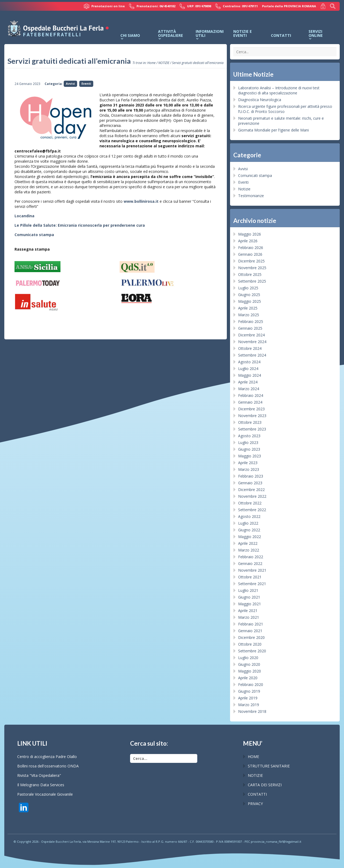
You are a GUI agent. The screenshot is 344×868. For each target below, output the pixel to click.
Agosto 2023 (249, 436)
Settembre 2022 (252, 510)
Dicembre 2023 (251, 409)
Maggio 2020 (250, 671)
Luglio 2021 (248, 590)
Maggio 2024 (250, 375)
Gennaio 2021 (250, 631)
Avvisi (70, 83)
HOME (253, 757)
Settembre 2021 (252, 584)
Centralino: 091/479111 (236, 6)
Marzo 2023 (249, 469)
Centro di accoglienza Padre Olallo (47, 757)
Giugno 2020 (249, 664)
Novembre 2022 (252, 496)
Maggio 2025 (250, 301)
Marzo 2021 (249, 617)
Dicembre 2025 (251, 261)
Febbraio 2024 (251, 395)
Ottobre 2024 (250, 348)
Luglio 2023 (248, 442)
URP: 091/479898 (195, 6)
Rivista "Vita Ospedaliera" (39, 775)
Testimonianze (251, 196)
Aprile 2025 (248, 308)
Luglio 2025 (248, 288)
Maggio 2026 (250, 234)
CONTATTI (257, 794)
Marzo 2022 (249, 550)
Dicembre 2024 (251, 335)
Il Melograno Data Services (41, 785)
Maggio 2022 (250, 537)
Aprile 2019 (248, 698)
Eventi (86, 83)
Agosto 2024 (249, 362)
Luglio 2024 (248, 369)
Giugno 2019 (249, 691)
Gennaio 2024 (250, 402)
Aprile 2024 (248, 382)
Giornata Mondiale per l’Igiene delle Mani (273, 130)
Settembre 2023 (252, 429)
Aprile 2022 (248, 543)
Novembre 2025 (252, 268)
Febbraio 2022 (251, 557)
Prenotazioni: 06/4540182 (152, 6)
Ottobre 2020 (250, 644)
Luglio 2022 (248, 523)
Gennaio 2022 (250, 563)
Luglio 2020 (248, 658)
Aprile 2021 (248, 611)
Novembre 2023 (252, 416)
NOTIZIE (164, 63)
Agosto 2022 (249, 516)
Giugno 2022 (249, 530)
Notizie (244, 189)
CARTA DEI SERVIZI (265, 785)
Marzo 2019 (249, 705)
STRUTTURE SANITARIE (269, 766)
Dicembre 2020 (251, 637)
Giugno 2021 (249, 597)
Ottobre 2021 (250, 577)
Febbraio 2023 (251, 476)
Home (151, 63)
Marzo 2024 (249, 389)
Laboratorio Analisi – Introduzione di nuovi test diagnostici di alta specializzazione (279, 90)
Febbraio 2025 (251, 321)
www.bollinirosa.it (141, 201)
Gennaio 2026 (250, 254)
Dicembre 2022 (251, 490)
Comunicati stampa (255, 175)
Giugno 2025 (249, 295)
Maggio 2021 (250, 604)
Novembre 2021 (252, 570)
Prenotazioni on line (104, 6)
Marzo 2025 (249, 315)
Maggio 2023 (250, 456)
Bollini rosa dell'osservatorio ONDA (48, 766)
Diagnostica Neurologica (260, 100)
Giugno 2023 (249, 449)
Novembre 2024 (252, 342)
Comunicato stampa (34, 235)
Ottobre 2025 (250, 274)
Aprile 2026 (248, 241)
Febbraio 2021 (251, 624)
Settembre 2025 (252, 281)
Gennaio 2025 (250, 328)
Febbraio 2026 (251, 248)
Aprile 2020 (248, 678)
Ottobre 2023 (250, 422)
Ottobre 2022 (250, 503)
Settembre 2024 (252, 355)
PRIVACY (255, 804)
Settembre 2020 (252, 651)
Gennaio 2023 (250, 483)
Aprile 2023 (248, 463)
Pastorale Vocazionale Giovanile (45, 794)
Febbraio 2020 (251, 684)
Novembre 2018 (252, 711)
